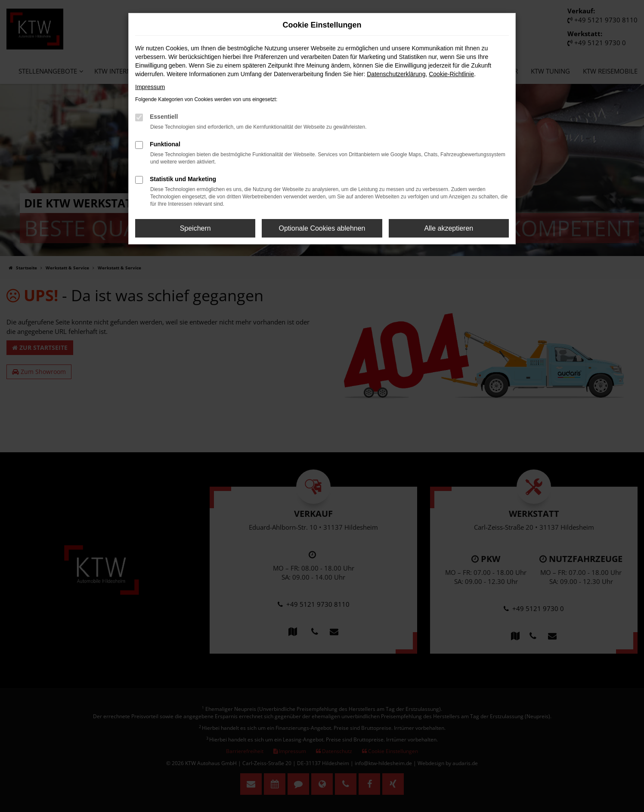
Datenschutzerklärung (396, 74)
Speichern (195, 228)
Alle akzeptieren (449, 228)
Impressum (150, 87)
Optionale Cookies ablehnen (322, 228)
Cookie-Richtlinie (451, 74)
